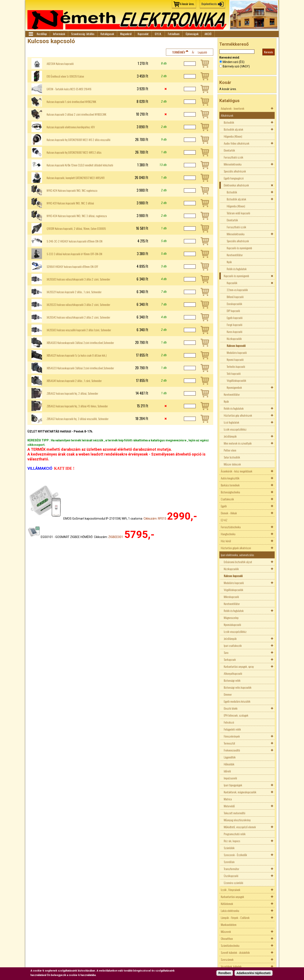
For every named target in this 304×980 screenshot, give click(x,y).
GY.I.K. (158, 34)
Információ (59, 34)
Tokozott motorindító (235, 813)
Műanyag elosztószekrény (237, 820)
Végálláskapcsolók (236, 380)
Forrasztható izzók (233, 157)
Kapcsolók (232, 283)
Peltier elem (230, 450)
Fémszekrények (232, 736)
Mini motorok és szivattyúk (238, 443)
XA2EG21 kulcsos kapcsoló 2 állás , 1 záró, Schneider (74, 292)
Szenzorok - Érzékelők (235, 855)
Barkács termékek (230, 485)
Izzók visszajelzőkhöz (235, 429)
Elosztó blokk (231, 708)
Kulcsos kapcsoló (236, 346)
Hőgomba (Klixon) (233, 136)
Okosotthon (227, 938)
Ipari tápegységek (233, 785)
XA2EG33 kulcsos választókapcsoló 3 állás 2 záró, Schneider (78, 305)
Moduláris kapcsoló (237, 352)
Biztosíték (229, 122)
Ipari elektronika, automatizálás (237, 555)
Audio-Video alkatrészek (237, 143)
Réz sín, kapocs (232, 841)
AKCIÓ (208, 34)
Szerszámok (227, 959)
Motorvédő (229, 806)
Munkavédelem (229, 925)
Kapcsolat (143, 34)
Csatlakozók (227, 499)
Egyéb (224, 506)
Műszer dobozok (232, 464)
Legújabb (202, 52)
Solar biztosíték (232, 457)
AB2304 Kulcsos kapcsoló (60, 64)
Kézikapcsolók (234, 339)
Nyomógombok (234, 387)
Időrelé (227, 771)
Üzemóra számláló (233, 883)
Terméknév (179, 52)
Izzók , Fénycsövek (231, 890)
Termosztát (229, 743)
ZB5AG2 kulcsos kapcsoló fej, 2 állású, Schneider (72, 393)
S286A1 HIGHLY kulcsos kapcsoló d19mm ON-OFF (72, 267)
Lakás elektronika (230, 911)
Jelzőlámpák (230, 436)
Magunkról (126, 34)
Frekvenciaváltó (232, 750)
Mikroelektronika (233, 164)
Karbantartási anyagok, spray (239, 666)
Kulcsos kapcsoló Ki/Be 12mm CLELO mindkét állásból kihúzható (80, 165)
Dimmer (228, 694)
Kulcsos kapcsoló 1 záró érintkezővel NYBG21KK (71, 102)
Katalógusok (107, 34)
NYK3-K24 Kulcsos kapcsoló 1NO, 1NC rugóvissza (72, 190)
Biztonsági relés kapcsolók (238, 687)
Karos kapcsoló (235, 332)
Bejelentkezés (209, 4)
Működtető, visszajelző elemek (240, 827)
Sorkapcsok (230, 659)
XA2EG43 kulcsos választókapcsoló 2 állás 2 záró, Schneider (78, 317)
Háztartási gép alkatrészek (238, 415)
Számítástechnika (230, 945)
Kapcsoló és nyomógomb (239, 248)
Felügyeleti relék (232, 729)
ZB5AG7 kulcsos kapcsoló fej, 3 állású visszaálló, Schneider (78, 419)
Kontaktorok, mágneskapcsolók (240, 792)
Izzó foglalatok (231, 422)
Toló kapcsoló (234, 373)
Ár (193, 52)
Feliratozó (229, 722)
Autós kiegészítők (230, 478)
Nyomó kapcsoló (235, 359)
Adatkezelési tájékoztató (254, 973)
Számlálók (229, 848)
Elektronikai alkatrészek (236, 185)
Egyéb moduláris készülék (237, 701)
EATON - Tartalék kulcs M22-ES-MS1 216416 (69, 89)
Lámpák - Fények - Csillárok (235, 918)
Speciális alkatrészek (235, 171)
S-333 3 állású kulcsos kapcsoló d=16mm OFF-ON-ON (74, 254)
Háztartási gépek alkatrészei (236, 548)
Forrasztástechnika (231, 527)
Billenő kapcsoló (235, 297)
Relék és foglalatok (237, 269)
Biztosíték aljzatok (233, 129)
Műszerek (226, 931)
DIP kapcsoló (233, 311)
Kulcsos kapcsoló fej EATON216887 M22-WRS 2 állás (74, 152)
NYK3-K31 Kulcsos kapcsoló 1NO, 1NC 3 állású (70, 203)
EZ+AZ (224, 520)
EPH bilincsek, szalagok (236, 715)
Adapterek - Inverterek (233, 108)
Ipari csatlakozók (233, 645)
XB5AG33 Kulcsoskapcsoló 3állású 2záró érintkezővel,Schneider (80, 368)
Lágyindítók (230, 757)
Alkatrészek (227, 115)
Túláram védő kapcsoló (238, 213)
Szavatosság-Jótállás (83, 34)
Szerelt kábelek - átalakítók (235, 952)
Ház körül (226, 541)
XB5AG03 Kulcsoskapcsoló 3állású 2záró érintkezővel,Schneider (80, 343)
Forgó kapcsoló (235, 325)
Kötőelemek (227, 904)
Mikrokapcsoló (231, 597)
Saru (226, 652)
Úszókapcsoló (231, 876)
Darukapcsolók (234, 304)
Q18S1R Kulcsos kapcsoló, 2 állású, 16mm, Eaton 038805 (76, 229)
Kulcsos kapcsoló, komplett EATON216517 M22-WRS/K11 (76, 178)
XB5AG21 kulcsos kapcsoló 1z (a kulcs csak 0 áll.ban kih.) (77, 355)
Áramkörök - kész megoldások (237, 471)
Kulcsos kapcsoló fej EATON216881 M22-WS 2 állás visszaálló (79, 140)
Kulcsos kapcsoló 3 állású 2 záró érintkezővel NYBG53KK (76, 114)
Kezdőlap (42, 34)
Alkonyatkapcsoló (233, 673)
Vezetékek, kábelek (231, 966)
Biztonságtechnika (230, 492)
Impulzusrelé (230, 778)
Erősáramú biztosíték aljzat (238, 562)
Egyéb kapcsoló (235, 318)
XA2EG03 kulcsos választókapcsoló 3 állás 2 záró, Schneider (78, 279)
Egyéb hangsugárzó (234, 178)
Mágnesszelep (231, 618)
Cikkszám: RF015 (155, 519)
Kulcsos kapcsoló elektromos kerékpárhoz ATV (71, 127)
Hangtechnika (228, 534)
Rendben (225, 973)
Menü (31, 34)
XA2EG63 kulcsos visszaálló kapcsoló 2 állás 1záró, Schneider (79, 330)
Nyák (229, 262)
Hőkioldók (229, 764)
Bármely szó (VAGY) (236, 66)
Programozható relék (235, 834)
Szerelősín (229, 862)
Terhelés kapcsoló (236, 366)
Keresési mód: (230, 57)
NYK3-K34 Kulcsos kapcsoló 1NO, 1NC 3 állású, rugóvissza (77, 216)
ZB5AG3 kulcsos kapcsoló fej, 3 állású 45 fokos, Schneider (77, 406)
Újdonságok (192, 34)
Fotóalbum (174, 34)
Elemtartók (229, 150)
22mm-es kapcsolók (237, 290)
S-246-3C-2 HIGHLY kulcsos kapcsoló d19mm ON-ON (75, 241)
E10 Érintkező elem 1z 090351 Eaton (65, 76)
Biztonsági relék (232, 680)
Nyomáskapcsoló (232, 625)
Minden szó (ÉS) (234, 62)
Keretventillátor (235, 255)
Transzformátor (231, 869)
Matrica (228, 799)
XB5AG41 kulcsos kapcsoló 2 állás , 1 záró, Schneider (74, 381)
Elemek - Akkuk (229, 513)
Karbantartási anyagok (232, 897)
